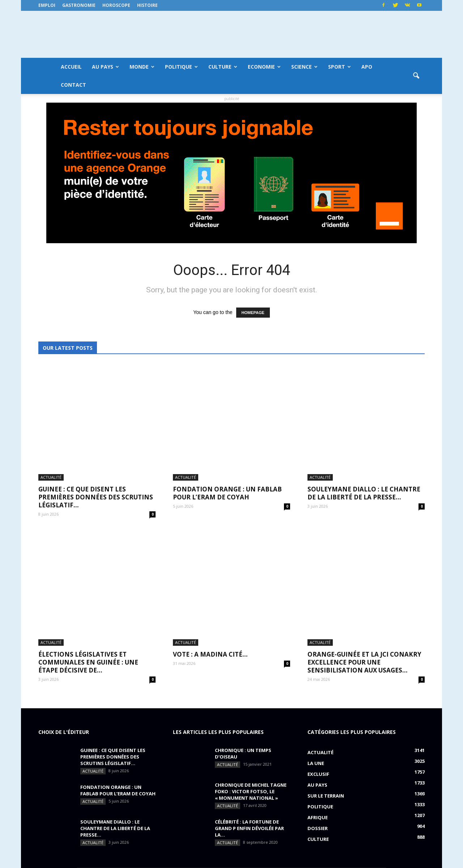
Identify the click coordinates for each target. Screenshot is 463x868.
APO (367, 67)
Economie (264, 67)
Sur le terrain (326, 677)
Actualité (51, 418)
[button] (416, 76)
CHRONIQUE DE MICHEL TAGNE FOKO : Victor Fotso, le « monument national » (251, 673)
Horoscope (116, 5)
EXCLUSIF (318, 656)
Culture (223, 67)
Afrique (318, 699)
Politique (181, 67)
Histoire (147, 5)
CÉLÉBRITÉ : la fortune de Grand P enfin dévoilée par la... (249, 710)
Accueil (71, 67)
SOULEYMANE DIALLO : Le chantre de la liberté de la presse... (364, 434)
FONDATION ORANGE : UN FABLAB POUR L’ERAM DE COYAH (227, 434)
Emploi (47, 5)
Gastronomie (79, 5)
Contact (73, 85)
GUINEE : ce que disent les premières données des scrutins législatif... (96, 438)
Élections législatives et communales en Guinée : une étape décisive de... (88, 544)
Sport (339, 67)
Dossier (318, 710)
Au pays (105, 67)
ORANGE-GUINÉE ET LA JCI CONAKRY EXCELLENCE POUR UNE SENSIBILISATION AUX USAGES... (364, 544)
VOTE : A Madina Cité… (210, 536)
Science (304, 67)
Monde (142, 67)
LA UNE (316, 645)
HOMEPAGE (253, 313)
